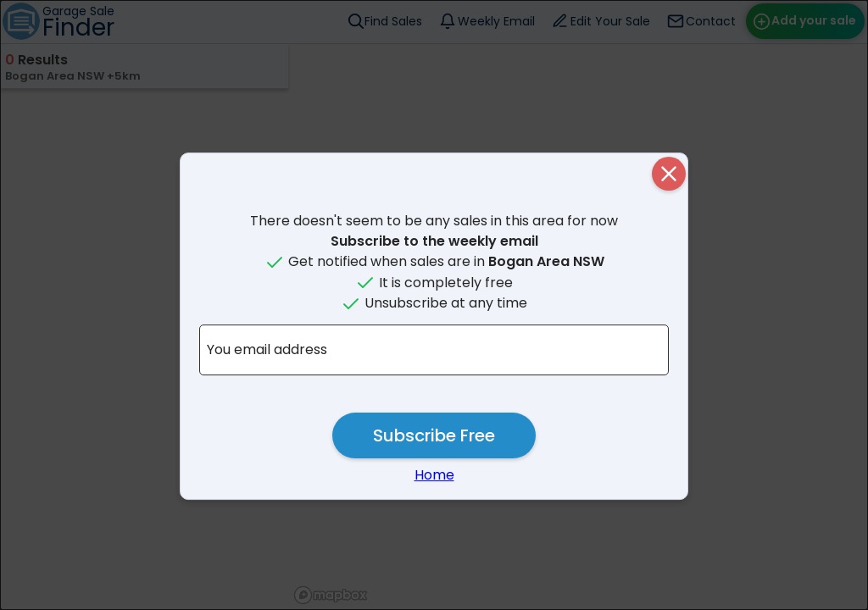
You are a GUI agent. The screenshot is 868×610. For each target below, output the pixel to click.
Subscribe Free (434, 435)
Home (434, 475)
